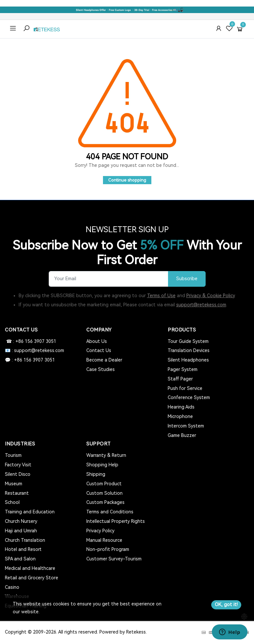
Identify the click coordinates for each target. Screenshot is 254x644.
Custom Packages (105, 502)
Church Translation (25, 540)
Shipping (96, 474)
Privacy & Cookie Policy (211, 296)
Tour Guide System (188, 341)
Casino (12, 587)
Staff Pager (180, 379)
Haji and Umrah (21, 531)
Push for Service (185, 388)
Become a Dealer (104, 360)
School (12, 502)
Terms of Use (161, 296)
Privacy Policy (100, 531)
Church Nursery (21, 521)
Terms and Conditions (110, 512)
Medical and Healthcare (30, 568)
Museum (14, 484)
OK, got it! (226, 604)
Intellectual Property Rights (116, 521)
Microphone (180, 416)
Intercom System (186, 426)
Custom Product (104, 484)
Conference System (189, 397)
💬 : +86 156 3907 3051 (30, 360)
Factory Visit (18, 465)
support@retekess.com (201, 305)
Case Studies (101, 369)
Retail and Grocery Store (32, 578)
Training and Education (30, 512)
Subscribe (187, 279)
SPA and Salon (20, 559)
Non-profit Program (108, 549)
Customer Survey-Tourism (114, 559)
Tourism (13, 455)
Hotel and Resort (23, 549)
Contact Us (99, 350)
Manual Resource (104, 540)
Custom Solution (104, 493)
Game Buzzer (182, 435)
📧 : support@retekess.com (34, 350)
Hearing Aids (181, 407)
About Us (97, 341)
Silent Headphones (188, 360)
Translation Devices (189, 350)
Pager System (183, 369)
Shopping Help (102, 465)
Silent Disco (18, 474)
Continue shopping (127, 180)
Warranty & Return (106, 455)
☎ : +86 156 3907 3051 (31, 341)
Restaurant (17, 493)
